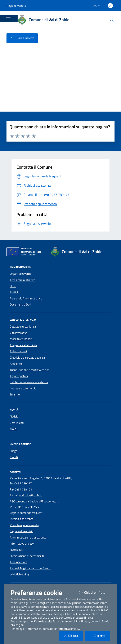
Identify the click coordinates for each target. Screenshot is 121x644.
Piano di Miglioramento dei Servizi (30, 568)
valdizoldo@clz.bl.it (30, 495)
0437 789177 (23, 483)
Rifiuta (74, 636)
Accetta (100, 636)
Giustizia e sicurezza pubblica (27, 358)
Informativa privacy (22, 544)
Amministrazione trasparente (28, 537)
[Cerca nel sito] (112, 20)
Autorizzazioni (18, 351)
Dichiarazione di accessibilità (27, 556)
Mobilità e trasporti (21, 339)
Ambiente (16, 364)
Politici (14, 292)
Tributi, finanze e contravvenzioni (30, 370)
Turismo (15, 394)
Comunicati (17, 423)
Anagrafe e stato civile (23, 345)
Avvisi (14, 429)
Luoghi (14, 451)
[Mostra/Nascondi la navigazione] (8, 18)
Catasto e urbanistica (23, 327)
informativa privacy (67, 629)
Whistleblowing (19, 574)
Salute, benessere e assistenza (29, 382)
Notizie (14, 416)
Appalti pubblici (19, 376)
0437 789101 (23, 489)
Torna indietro (22, 38)
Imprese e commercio (23, 388)
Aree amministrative (23, 280)
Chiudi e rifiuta (95, 592)
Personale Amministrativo (26, 298)
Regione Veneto (16, 6)
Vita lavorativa (19, 333)
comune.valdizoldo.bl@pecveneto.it (37, 501)
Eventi (14, 457)
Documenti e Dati (20, 304)
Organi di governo (21, 274)
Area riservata (19, 562)
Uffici (13, 286)
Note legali (16, 550)
